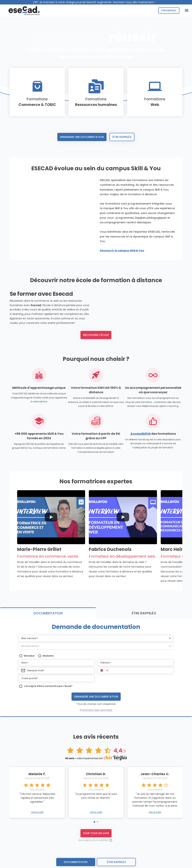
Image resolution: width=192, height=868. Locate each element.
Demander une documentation (82, 137)
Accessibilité (141, 448)
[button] (96, 653)
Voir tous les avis (96, 848)
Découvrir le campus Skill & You (122, 250)
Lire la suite (37, 826)
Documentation (76, 862)
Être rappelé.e (167, 11)
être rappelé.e (116, 862)
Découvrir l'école (96, 349)
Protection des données (96, 724)
